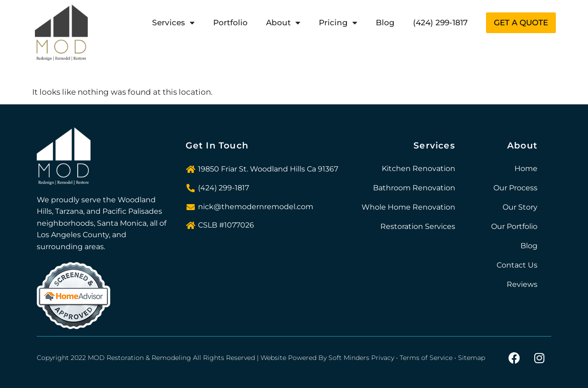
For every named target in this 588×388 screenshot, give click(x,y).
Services (173, 23)
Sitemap (472, 358)
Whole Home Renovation (408, 207)
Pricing (338, 23)
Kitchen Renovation (418, 168)
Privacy (383, 358)
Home (526, 168)
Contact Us (517, 265)
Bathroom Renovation (414, 188)
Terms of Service (426, 358)
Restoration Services (418, 226)
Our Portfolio (514, 226)
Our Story (520, 207)
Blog (385, 23)
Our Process (515, 188)
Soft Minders (349, 358)
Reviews (522, 284)
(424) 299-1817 (440, 23)
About (283, 23)
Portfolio (230, 23)
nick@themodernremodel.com (256, 207)
